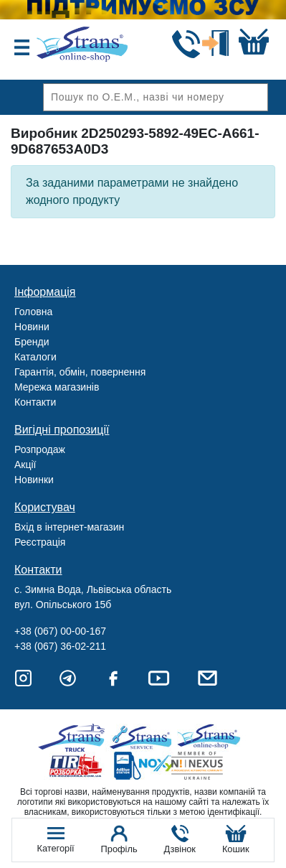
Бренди (32, 342)
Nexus (210, 766)
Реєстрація (40, 542)
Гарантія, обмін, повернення (80, 372)
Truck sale (76, 738)
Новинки (34, 480)
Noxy (143, 766)
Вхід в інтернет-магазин (69, 527)
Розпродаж (40, 449)
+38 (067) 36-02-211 (60, 646)
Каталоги (35, 357)
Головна (33, 312)
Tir (76, 766)
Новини (32, 327)
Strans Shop (210, 738)
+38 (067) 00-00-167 (60, 631)
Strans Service (143, 738)
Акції (25, 465)
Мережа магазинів (57, 387)
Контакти (35, 402)
